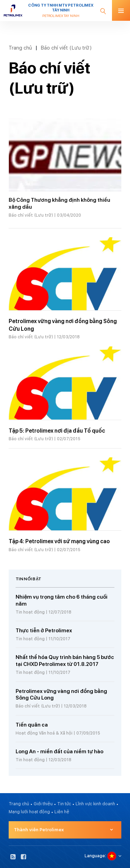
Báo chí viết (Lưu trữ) (66, 48)
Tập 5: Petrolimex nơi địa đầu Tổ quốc (57, 431)
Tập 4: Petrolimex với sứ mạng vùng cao (59, 541)
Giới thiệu (43, 804)
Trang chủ (20, 48)
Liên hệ (62, 812)
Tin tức (64, 804)
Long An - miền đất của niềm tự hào (59, 752)
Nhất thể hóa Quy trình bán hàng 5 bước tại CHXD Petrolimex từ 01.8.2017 (65, 661)
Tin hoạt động (30, 612)
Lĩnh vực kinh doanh (95, 804)
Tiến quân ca (32, 725)
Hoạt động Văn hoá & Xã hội (44, 733)
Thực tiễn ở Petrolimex (44, 631)
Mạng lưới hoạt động (29, 812)
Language (95, 856)
